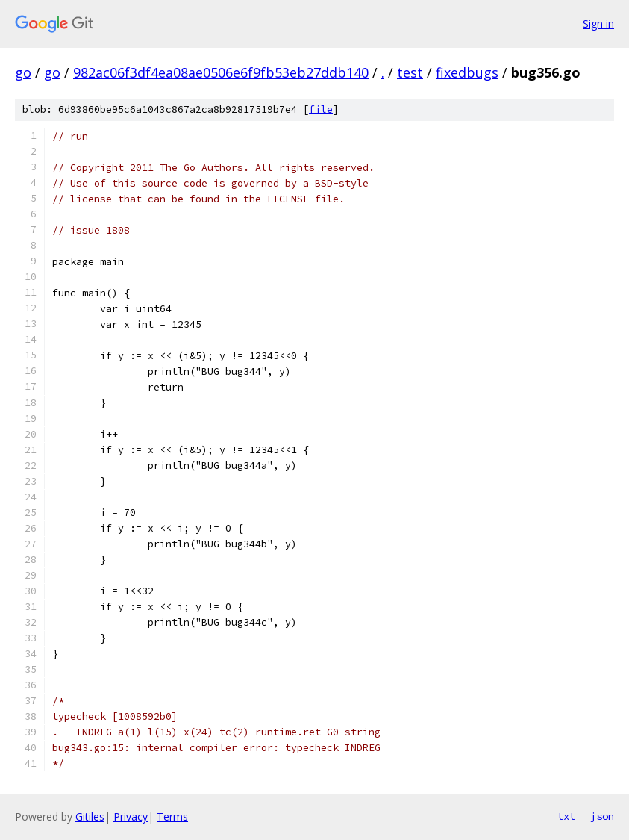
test (410, 72)
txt (566, 816)
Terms (172, 816)
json (602, 816)
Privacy (131, 816)
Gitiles (90, 816)
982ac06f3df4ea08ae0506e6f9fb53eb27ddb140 (221, 72)
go (23, 72)
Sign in (598, 24)
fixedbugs (467, 72)
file (321, 109)
